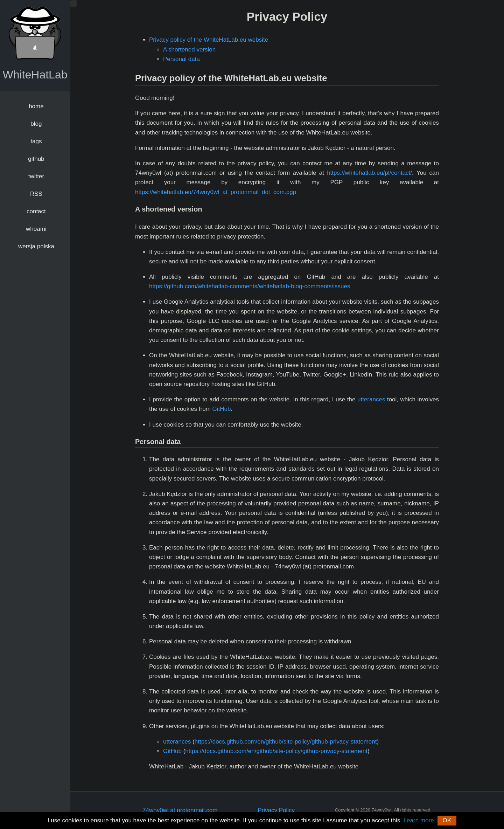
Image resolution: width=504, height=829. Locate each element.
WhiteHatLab (35, 75)
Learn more (419, 820)
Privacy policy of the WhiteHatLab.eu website (209, 40)
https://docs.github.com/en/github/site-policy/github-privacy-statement (286, 742)
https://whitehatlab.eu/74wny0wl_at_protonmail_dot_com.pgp (216, 192)
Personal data (181, 59)
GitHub (221, 409)
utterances (371, 399)
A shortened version (189, 50)
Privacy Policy (276, 810)
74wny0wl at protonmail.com (180, 810)
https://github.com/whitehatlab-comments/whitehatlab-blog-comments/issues (250, 286)
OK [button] (447, 820)
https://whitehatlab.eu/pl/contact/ (369, 173)
